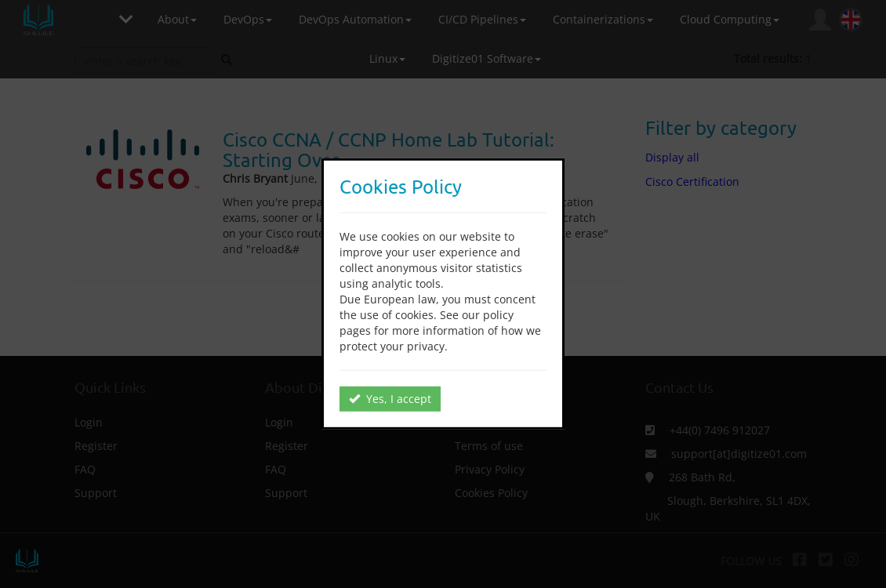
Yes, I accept (390, 399)
